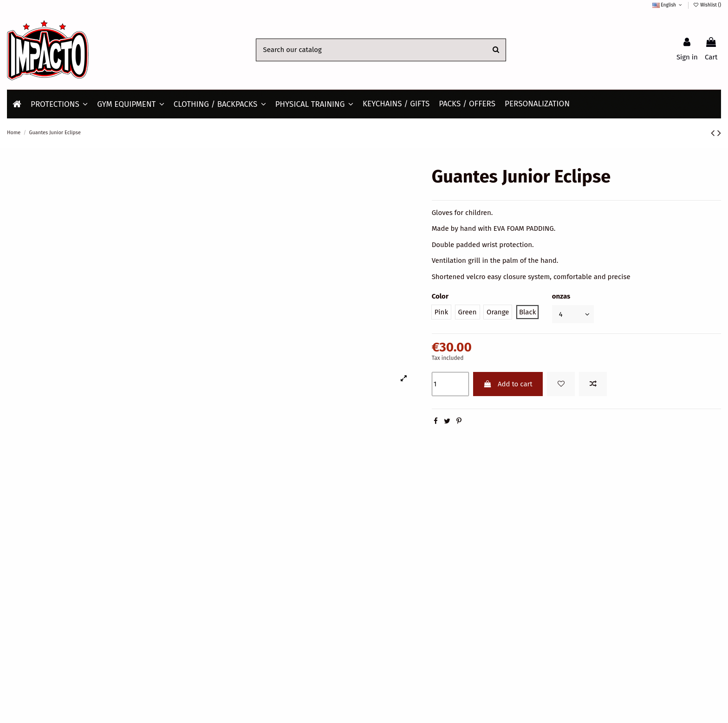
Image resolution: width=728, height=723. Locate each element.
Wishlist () (707, 5)
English (668, 5)
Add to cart (508, 384)
